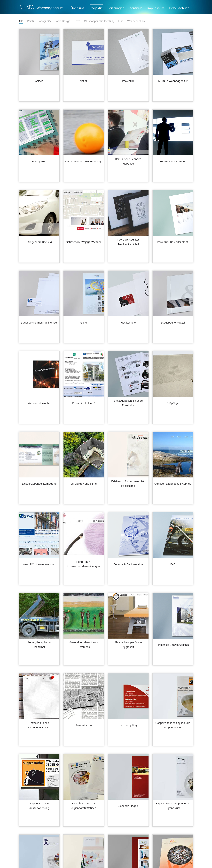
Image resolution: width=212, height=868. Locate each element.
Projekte (96, 8)
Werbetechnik (136, 21)
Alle (21, 21)
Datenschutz (179, 8)
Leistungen (116, 8)
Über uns (78, 8)
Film (121, 21)
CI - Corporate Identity (99, 21)
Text (77, 21)
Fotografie (45, 21)
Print (30, 21)
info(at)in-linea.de (78, 864)
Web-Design (63, 21)
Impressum (156, 8)
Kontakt (136, 8)
